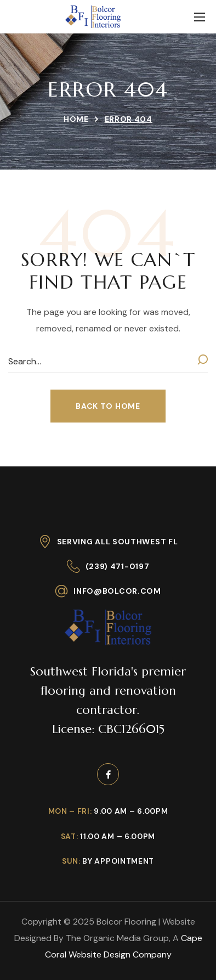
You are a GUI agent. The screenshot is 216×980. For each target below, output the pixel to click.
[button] (108, 406)
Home (76, 119)
